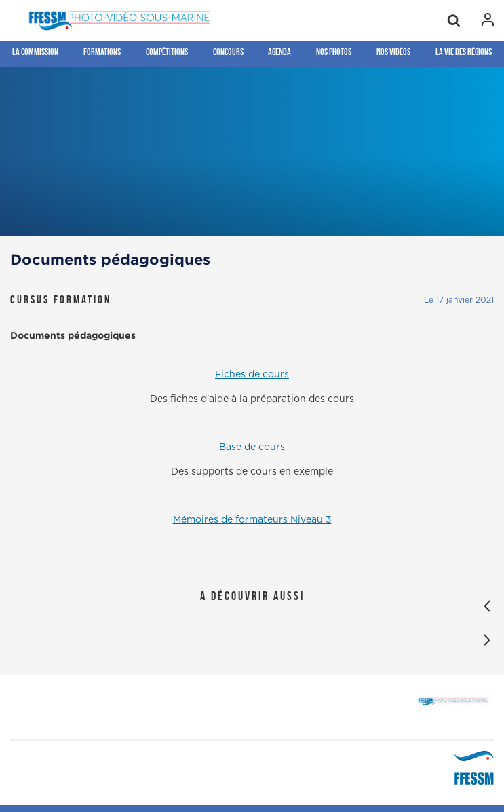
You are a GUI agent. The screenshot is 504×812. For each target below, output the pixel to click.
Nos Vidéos (393, 52)
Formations (102, 52)
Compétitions (167, 52)
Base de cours (252, 447)
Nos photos (334, 52)
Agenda (279, 52)
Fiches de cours (252, 375)
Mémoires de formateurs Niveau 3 (252, 520)
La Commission (35, 52)
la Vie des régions (464, 52)
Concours (228, 52)
